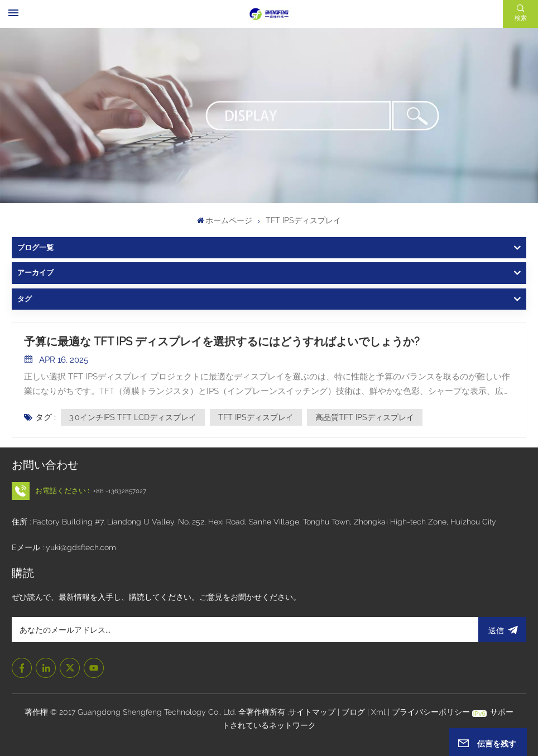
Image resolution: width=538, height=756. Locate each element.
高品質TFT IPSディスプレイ (365, 417)
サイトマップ (313, 712)
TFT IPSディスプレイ (256, 417)
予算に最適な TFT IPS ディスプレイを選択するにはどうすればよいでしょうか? (222, 341)
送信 (502, 630)
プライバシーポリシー (431, 712)
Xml (378, 712)
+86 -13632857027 (120, 491)
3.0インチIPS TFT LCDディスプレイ (133, 417)
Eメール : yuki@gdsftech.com (64, 547)
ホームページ (225, 220)
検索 (521, 18)
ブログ (354, 712)
